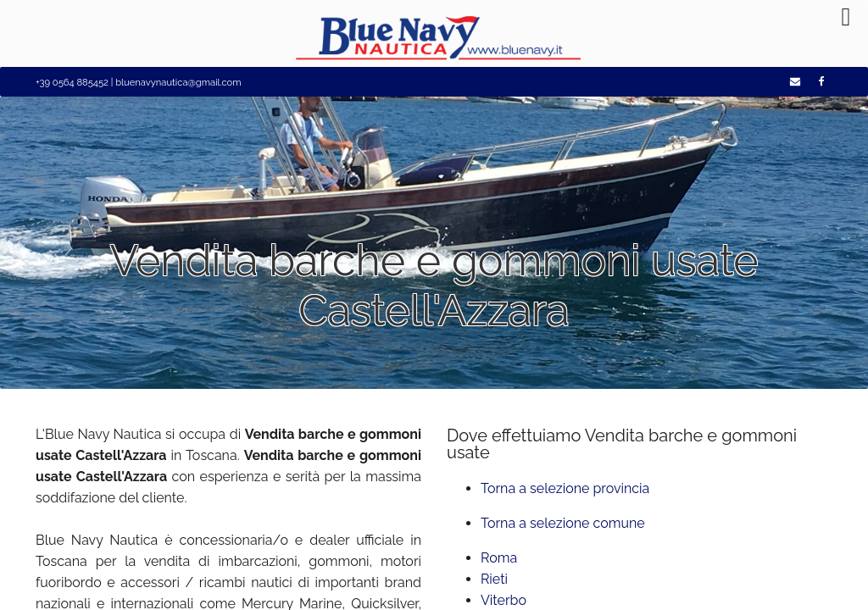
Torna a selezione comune (563, 523)
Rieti (494, 579)
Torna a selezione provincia (565, 488)
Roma (499, 558)
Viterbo (504, 600)
